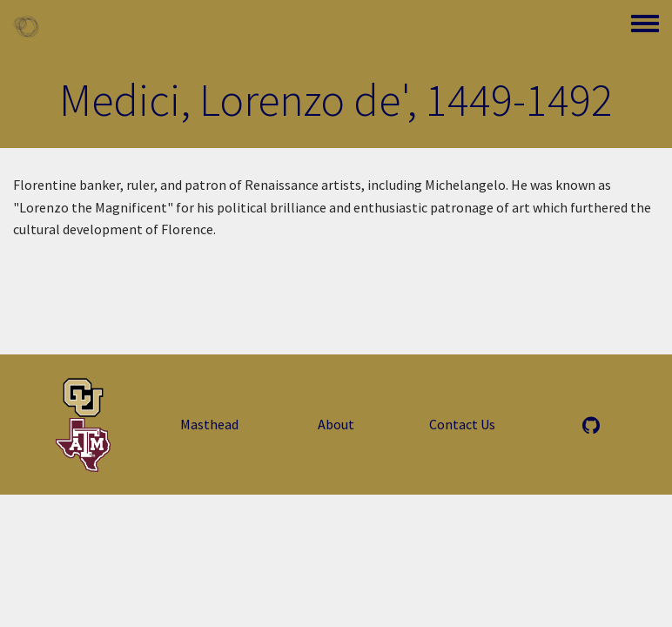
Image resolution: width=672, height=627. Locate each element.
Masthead (209, 424)
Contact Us (462, 424)
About (336, 424)
